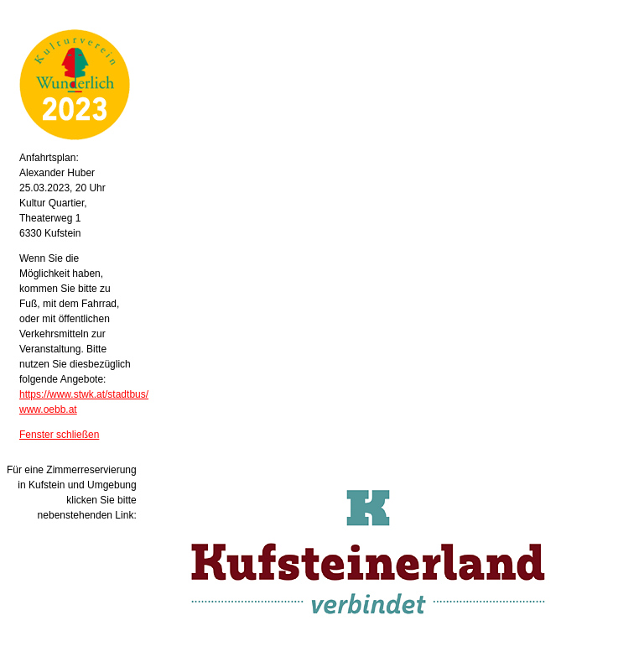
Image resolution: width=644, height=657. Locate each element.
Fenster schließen (59, 435)
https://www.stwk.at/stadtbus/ (84, 394)
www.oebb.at (48, 409)
